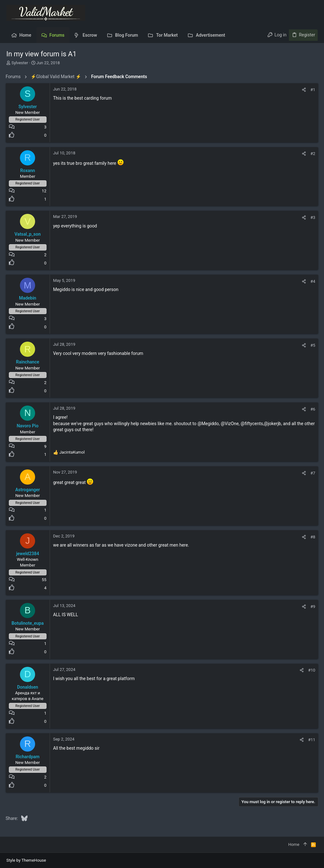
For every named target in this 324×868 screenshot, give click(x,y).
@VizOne (231, 424)
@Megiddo (209, 424)
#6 (312, 409)
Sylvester (20, 63)
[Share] (303, 90)
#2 (312, 154)
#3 (312, 217)
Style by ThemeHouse (26, 860)
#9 (312, 607)
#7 (312, 473)
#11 (311, 740)
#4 (312, 281)
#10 (311, 670)
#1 (312, 90)
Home (294, 844)
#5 (312, 345)
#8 (312, 537)
